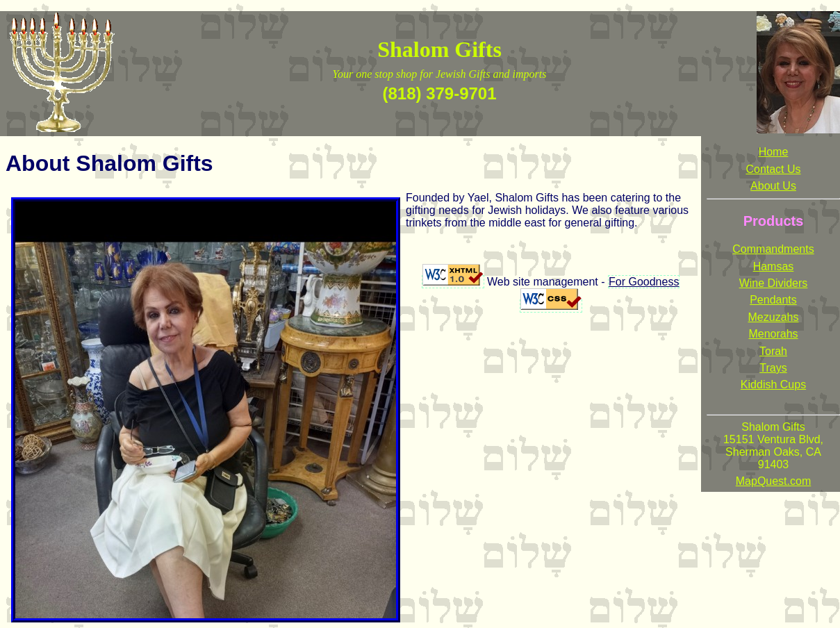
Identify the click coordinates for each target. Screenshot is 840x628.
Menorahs (773, 334)
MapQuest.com (773, 481)
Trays (773, 368)
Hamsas (774, 266)
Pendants (773, 300)
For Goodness (644, 282)
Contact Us (773, 169)
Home (774, 152)
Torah (773, 351)
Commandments (773, 249)
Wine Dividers (774, 283)
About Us (773, 186)
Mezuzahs (774, 317)
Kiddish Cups (773, 385)
